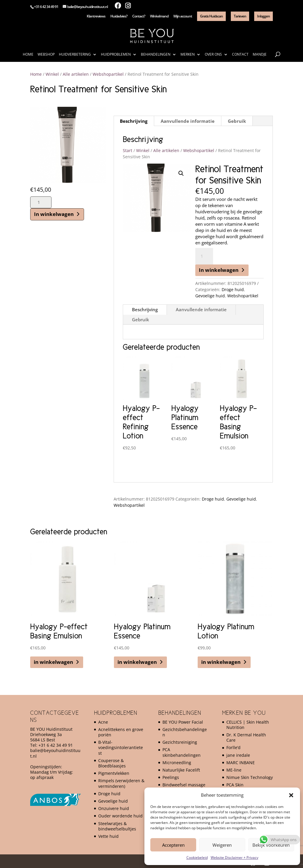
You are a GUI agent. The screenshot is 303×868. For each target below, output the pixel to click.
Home (28, 55)
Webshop (46, 55)
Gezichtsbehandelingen (185, 732)
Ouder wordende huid (120, 816)
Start (128, 150)
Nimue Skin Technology (250, 777)
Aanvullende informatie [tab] (188, 121)
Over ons (213, 55)
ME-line (234, 770)
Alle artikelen (76, 74)
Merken (188, 55)
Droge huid (233, 289)
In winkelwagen (54, 214)
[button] (291, 795)
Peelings (171, 777)
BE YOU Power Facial (183, 722)
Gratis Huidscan (211, 16)
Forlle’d (233, 747)
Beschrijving (145, 309)
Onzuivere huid (114, 808)
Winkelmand (159, 17)
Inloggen (263, 16)
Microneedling (177, 763)
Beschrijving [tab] (134, 121)
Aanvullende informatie (201, 309)
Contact (240, 55)
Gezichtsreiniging (180, 742)
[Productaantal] (41, 202)
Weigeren (222, 845)
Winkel (52, 74)
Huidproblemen (116, 55)
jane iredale (238, 755)
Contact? (139, 17)
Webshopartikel (108, 74)
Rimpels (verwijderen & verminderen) (121, 783)
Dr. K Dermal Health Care (246, 737)
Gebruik (141, 320)
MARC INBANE (241, 763)
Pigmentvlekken (114, 773)
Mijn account (183, 17)
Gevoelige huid (210, 296)
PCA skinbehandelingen (182, 752)
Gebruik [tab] (237, 121)
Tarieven (240, 16)
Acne (103, 722)
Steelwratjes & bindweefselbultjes (117, 826)
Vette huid (108, 836)
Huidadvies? (119, 17)
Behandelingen (156, 55)
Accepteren (173, 845)
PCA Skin (235, 785)
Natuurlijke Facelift (181, 770)
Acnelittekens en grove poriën (121, 732)
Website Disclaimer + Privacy (234, 857)
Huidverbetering (75, 55)
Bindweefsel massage (184, 785)
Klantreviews (96, 17)
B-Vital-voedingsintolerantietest (121, 747)
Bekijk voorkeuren (271, 845)
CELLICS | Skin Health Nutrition (248, 725)
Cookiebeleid (197, 857)
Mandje (260, 55)
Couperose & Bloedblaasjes (112, 763)
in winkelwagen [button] (53, 662)
